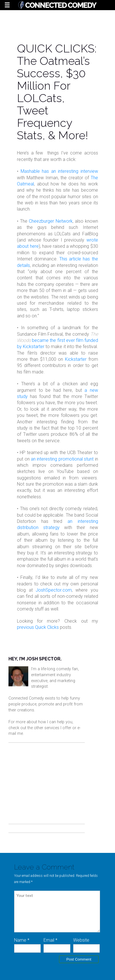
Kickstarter (76, 359)
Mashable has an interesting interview (59, 171)
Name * (22, 940)
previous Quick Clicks (38, 627)
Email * (50, 940)
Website (81, 940)
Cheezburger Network (51, 221)
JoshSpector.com (54, 590)
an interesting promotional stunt (62, 459)
